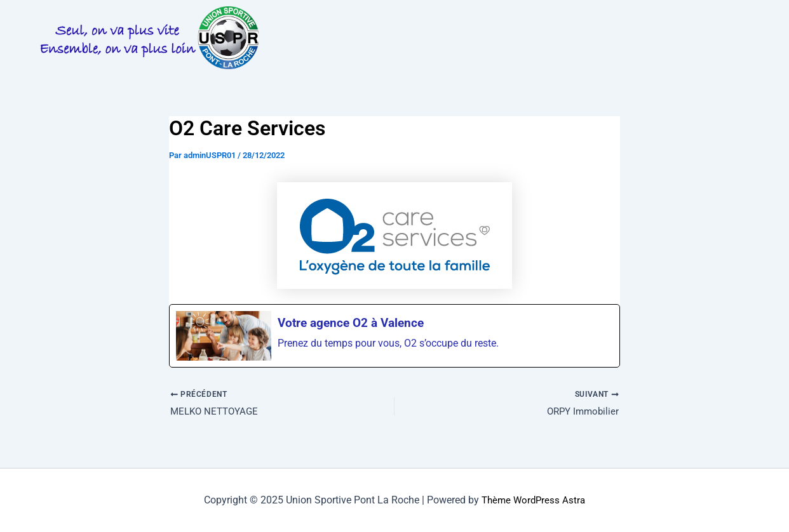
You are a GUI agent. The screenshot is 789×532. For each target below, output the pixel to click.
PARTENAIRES (319, 52)
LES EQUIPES (637, 21)
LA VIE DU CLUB (323, 21)
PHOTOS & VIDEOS (541, 21)
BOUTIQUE (399, 52)
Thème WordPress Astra (534, 500)
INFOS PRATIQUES (432, 21)
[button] (323, 22)
